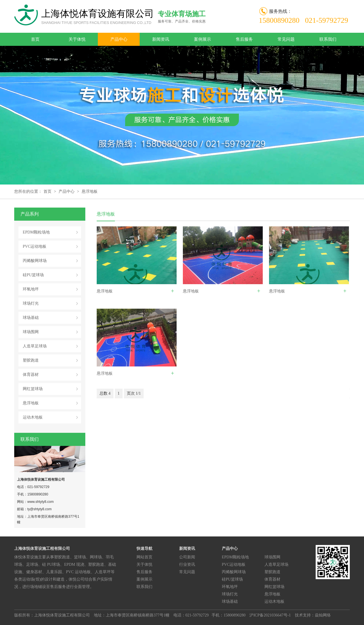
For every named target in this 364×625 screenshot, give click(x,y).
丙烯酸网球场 (35, 261)
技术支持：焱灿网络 (313, 615)
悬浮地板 (90, 191)
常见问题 (286, 39)
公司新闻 (187, 557)
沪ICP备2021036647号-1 (270, 615)
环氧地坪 (31, 289)
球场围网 (31, 332)
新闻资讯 (161, 39)
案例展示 (202, 39)
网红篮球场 (33, 389)
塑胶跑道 (31, 360)
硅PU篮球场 (33, 275)
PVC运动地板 (35, 246)
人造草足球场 (35, 346)
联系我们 (328, 39)
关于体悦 (77, 39)
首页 (35, 39)
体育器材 (31, 375)
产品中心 (119, 39)
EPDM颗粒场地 (36, 232)
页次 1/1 (134, 393)
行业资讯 (187, 564)
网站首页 (144, 557)
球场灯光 (31, 303)
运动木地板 (33, 417)
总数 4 (105, 393)
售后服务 (244, 39)
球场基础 (31, 318)
